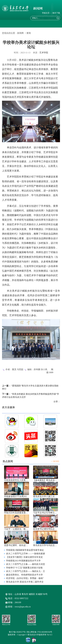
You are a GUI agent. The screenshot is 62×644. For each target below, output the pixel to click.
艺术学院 (44, 53)
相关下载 (56, 13)
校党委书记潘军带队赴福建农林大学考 (46, 529)
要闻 (29, 33)
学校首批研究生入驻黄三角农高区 (17, 480)
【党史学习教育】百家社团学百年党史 (24, 557)
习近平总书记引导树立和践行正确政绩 (46, 513)
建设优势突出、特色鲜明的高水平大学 (24, 575)
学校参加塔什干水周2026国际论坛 (17, 496)
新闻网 (20, 33)
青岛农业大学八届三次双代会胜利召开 (46, 496)
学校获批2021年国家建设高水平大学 (23, 561)
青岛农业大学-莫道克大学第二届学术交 (25, 582)
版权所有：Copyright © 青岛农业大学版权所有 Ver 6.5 (31, 635)
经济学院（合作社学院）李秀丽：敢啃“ (25, 578)
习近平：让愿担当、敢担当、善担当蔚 (17, 529)
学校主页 (46, 13)
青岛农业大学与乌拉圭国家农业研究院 (46, 545)
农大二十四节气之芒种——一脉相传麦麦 (26, 554)
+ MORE (55, 461)
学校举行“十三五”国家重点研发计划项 (24, 568)
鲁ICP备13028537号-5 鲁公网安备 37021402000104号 (31, 632)
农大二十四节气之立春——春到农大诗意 (26, 564)
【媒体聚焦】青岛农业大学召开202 (46, 480)
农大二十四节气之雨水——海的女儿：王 (26, 571)
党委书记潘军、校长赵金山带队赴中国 (17, 545)
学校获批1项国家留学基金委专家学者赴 (25, 550)
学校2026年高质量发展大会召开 (17, 513)
